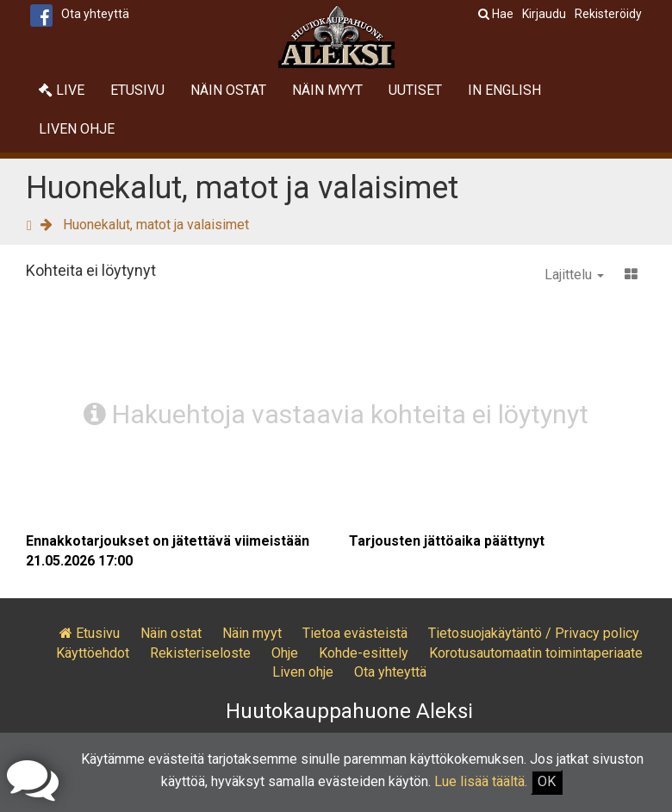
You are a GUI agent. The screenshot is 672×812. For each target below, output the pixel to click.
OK (547, 781)
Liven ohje (77, 129)
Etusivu (137, 90)
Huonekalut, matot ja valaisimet (156, 225)
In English (504, 90)
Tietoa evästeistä (355, 633)
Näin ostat (228, 90)
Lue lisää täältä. (481, 781)
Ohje (285, 653)
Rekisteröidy (608, 14)
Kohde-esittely (364, 653)
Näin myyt (327, 90)
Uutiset (415, 90)
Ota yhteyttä (95, 14)
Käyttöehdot (93, 653)
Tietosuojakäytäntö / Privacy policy (534, 633)
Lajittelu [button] (574, 275)
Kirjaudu (544, 14)
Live (62, 90)
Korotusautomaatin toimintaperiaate (536, 653)
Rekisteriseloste (200, 653)
